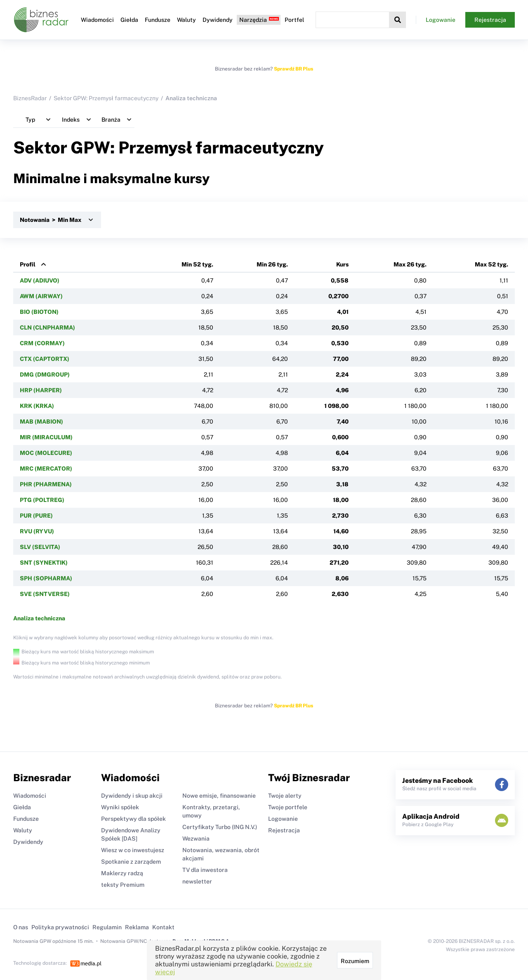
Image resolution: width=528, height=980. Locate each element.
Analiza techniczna (39, 618)
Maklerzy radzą (122, 873)
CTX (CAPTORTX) (45, 359)
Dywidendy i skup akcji (132, 796)
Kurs (342, 264)
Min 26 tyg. (272, 264)
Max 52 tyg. (491, 264)
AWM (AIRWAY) (41, 296)
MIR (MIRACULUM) (46, 437)
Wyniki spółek (120, 807)
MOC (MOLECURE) (46, 453)
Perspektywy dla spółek (133, 819)
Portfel (294, 20)
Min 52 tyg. (197, 264)
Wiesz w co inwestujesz (133, 850)
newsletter (197, 881)
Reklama (137, 927)
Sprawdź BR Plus (293, 69)
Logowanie (441, 20)
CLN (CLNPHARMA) (47, 327)
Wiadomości (97, 20)
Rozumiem (355, 961)
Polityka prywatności (60, 927)
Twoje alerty (285, 796)
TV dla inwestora (205, 870)
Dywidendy (218, 20)
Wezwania (196, 839)
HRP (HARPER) (41, 390)
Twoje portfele (288, 807)
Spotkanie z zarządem (131, 862)
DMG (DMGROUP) (45, 375)
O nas (21, 927)
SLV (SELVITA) (40, 547)
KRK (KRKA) (37, 406)
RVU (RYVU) (37, 531)
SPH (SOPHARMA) (46, 578)
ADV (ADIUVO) (40, 280)
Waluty (186, 20)
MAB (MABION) (41, 422)
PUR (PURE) (36, 516)
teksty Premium (123, 885)
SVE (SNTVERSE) (45, 594)
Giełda (129, 20)
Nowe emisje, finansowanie (219, 796)
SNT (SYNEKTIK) (44, 563)
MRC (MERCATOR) (46, 469)
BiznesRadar (30, 98)
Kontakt (163, 927)
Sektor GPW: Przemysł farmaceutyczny (106, 98)
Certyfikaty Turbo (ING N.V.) (220, 827)
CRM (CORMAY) (42, 343)
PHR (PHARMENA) (46, 484)
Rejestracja (490, 20)
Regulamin (107, 927)
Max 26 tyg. (410, 264)
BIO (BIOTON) (39, 312)
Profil (28, 264)
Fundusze (158, 20)
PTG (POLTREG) (42, 500)
